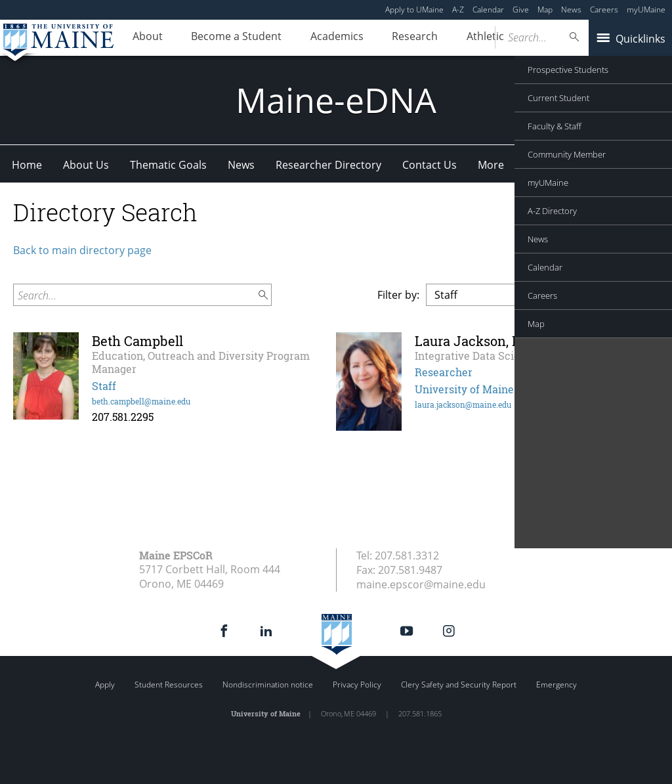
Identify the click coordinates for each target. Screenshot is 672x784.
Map (545, 10)
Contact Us (430, 165)
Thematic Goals (168, 165)
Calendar (488, 10)
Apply (105, 685)
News (571, 10)
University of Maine (464, 389)
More (491, 165)
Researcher (444, 372)
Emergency (556, 685)
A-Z (458, 10)
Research (393, 38)
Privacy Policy (357, 685)
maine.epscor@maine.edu (421, 584)
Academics (321, 38)
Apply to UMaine (414, 10)
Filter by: (398, 295)
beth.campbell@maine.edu (141, 401)
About (144, 38)
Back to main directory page (82, 250)
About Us (86, 165)
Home (27, 165)
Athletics (460, 38)
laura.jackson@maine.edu (463, 404)
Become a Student (227, 38)
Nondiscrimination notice (268, 685)
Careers (604, 10)
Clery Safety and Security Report (459, 685)
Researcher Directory (328, 165)
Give (521, 10)
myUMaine (646, 10)
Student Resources (169, 685)
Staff (104, 386)
